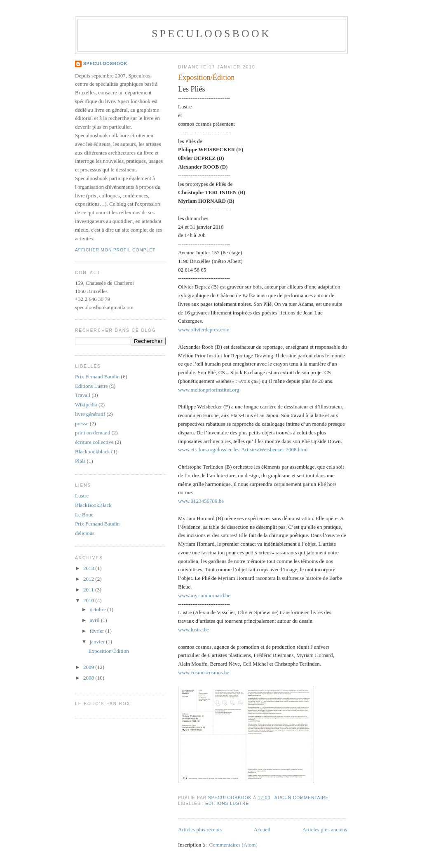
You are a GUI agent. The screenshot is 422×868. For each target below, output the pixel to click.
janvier (98, 642)
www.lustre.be (193, 630)
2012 (89, 579)
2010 (89, 600)
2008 (89, 678)
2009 (89, 667)
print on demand (93, 433)
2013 (89, 568)
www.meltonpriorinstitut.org (209, 390)
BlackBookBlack (93, 505)
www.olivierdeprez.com (204, 330)
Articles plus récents (200, 829)
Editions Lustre (227, 803)
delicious (85, 533)
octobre (98, 609)
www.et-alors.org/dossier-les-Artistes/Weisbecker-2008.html (243, 449)
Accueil (262, 829)
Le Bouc (84, 515)
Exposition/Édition (206, 77)
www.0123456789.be (201, 501)
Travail (83, 395)
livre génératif (90, 414)
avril (95, 620)
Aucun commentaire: (303, 798)
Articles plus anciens (325, 829)
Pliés (80, 461)
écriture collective (94, 442)
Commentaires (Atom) (233, 845)
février (98, 631)
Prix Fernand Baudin (97, 377)
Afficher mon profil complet (115, 250)
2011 (89, 590)
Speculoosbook (211, 34)
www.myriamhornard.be (204, 595)
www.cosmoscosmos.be (204, 672)
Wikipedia (86, 405)
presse (82, 423)
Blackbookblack (92, 452)
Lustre (82, 496)
